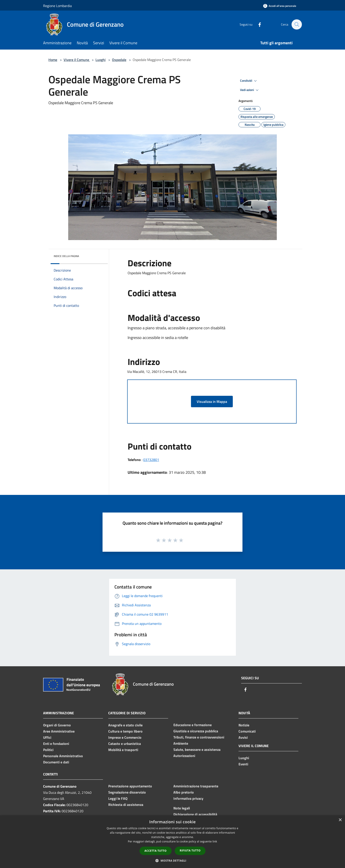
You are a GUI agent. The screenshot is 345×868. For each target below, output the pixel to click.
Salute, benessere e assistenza (197, 750)
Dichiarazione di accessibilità (195, 814)
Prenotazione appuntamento (130, 786)
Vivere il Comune (77, 60)
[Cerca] (297, 24)
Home (53, 60)
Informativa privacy (188, 798)
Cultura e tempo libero (125, 731)
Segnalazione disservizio (127, 792)
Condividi (249, 81)
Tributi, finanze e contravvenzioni (199, 737)
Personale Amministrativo (63, 756)
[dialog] (172, 842)
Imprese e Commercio (125, 737)
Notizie (244, 725)
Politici (48, 750)
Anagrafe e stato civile (125, 725)
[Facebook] (257, 24)
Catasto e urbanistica (125, 744)
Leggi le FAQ (118, 798)
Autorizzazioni (184, 756)
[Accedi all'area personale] (280, 6)
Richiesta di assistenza (126, 805)
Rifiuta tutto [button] (190, 850)
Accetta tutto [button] (156, 851)
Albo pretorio (184, 792)
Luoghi (101, 60)
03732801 (151, 460)
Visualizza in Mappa (212, 402)
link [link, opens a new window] (215, 841)
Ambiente (181, 743)
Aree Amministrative (59, 731)
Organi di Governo (57, 725)
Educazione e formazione (193, 725)
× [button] (340, 820)
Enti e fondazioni (56, 744)
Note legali (182, 808)
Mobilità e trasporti (123, 750)
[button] (172, 861)
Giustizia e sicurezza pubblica (196, 731)
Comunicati (247, 731)
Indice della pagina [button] (66, 256)
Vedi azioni (250, 90)
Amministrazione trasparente (196, 786)
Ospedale (119, 60)
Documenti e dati (56, 762)
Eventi (243, 764)
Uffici (47, 737)
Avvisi (243, 737)
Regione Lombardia (57, 6)
